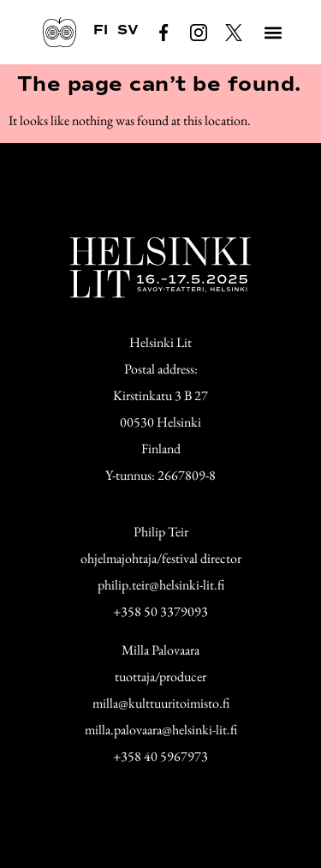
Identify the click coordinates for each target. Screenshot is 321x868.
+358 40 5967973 (160, 756)
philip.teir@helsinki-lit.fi (161, 585)
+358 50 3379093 (160, 611)
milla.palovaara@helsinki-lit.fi (161, 730)
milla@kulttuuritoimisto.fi (161, 703)
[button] (273, 32)
